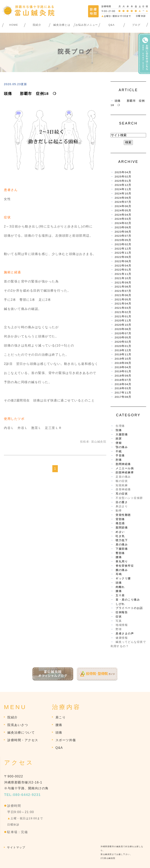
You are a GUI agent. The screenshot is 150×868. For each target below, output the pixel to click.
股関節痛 (122, 528)
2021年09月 (123, 283)
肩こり (61, 717)
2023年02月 (123, 244)
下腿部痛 (122, 549)
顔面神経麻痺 (125, 472)
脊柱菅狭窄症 (125, 566)
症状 (119, 617)
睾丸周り (122, 561)
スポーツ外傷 (66, 740)
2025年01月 (123, 181)
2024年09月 (123, 198)
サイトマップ (16, 847)
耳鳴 (119, 574)
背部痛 (120, 519)
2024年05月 (123, 210)
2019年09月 (123, 363)
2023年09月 (123, 227)
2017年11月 (123, 393)
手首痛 (120, 456)
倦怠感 (120, 523)
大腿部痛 (122, 434)
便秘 (119, 443)
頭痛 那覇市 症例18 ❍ (30, 94)
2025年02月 (123, 177)
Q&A (112, 25)
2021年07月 (123, 291)
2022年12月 (123, 249)
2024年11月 (123, 189)
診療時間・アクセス (23, 740)
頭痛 (119, 583)
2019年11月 (123, 354)
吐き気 (120, 536)
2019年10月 (123, 359)
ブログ (136, 25)
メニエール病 (125, 468)
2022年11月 (123, 253)
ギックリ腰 (123, 578)
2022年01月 (123, 270)
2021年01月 (123, 316)
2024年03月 (123, 219)
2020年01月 (123, 346)
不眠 (119, 451)
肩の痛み (122, 545)
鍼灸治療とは (62, 25)
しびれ (120, 604)
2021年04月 (123, 304)
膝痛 (119, 591)
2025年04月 (123, 172)
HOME (14, 25)
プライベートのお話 (129, 608)
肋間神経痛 (123, 464)
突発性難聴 (123, 515)
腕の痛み (122, 570)
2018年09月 (123, 376)
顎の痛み (122, 447)
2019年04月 (123, 367)
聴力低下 (122, 540)
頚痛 (119, 430)
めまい (120, 532)
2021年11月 (123, 274)
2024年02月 (123, 223)
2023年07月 (123, 236)
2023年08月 (123, 232)
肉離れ (120, 587)
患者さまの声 (125, 634)
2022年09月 (123, 257)
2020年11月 (123, 321)
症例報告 (122, 612)
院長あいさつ (18, 725)
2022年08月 (123, 261)
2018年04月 (123, 384)
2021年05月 (123, 299)
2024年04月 (123, 215)
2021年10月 (123, 278)
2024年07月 (123, 202)
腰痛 (119, 557)
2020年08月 (123, 329)
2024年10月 (123, 194)
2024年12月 (123, 185)
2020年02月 (123, 342)
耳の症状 (122, 494)
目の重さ (122, 502)
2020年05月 (123, 337)
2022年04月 (123, 266)
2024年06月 (123, 206)
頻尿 (119, 439)
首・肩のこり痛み (128, 600)
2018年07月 (123, 380)
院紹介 (37, 25)
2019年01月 (123, 371)
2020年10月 (123, 325)
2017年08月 (123, 397)
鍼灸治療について (21, 733)
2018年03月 (123, 388)
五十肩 (120, 595)
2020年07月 (123, 333)
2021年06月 (123, 295)
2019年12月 (123, 350)
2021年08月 (123, 287)
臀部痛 (120, 553)
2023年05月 (123, 240)
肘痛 (119, 460)
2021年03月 (123, 308)
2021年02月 (123, 312)
